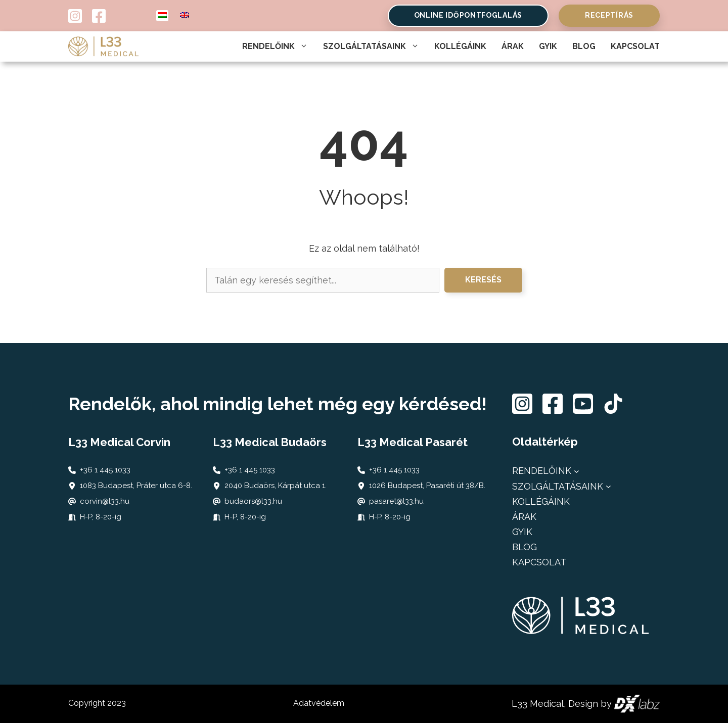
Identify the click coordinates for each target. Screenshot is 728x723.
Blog (584, 46)
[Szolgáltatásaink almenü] (608, 486)
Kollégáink (460, 46)
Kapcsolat (635, 46)
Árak (513, 46)
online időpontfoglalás (468, 15)
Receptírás (609, 15)
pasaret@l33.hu (396, 501)
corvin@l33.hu (105, 501)
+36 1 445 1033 (105, 470)
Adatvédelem (319, 703)
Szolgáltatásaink (371, 46)
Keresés (483, 280)
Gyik (548, 46)
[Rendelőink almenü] (577, 471)
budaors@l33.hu (253, 501)
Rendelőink (275, 46)
